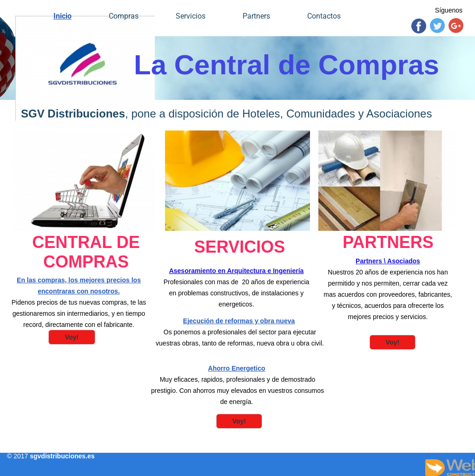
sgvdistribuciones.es (62, 456)
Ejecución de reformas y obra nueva (239, 321)
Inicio (63, 16)
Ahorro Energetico (237, 368)
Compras (124, 16)
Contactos (324, 16)
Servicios (191, 16)
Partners (256, 16)
